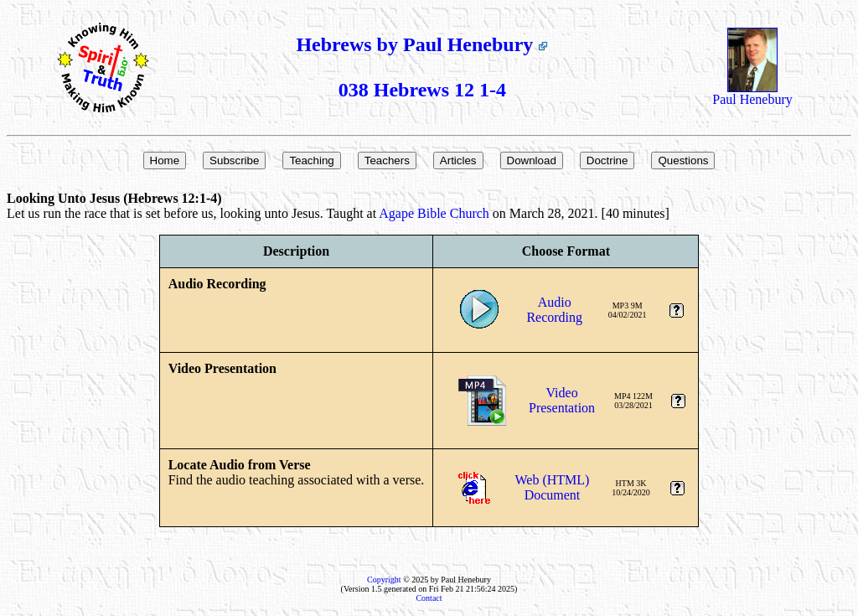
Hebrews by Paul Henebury (422, 44)
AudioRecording (554, 310)
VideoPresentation (562, 400)
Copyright (384, 580)
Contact (429, 598)
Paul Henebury (752, 93)
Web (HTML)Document (553, 487)
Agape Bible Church (434, 213)
